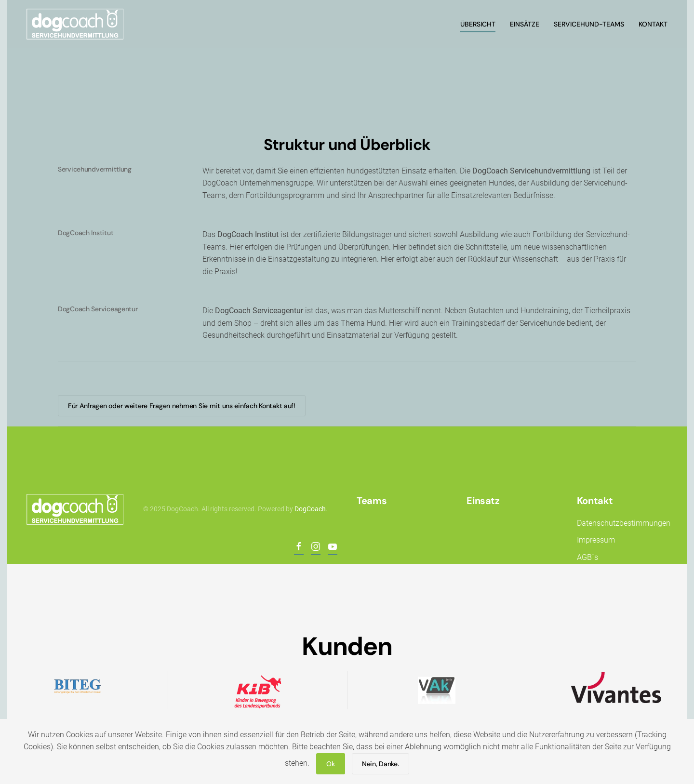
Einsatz (482, 501)
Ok (330, 764)
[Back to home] (77, 24)
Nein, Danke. (380, 764)
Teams (371, 501)
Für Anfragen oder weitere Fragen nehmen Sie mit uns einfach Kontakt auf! (182, 406)
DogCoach (309, 509)
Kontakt (594, 501)
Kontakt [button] (653, 24)
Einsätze (525, 24)
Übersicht (478, 24)
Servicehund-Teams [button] (589, 24)
